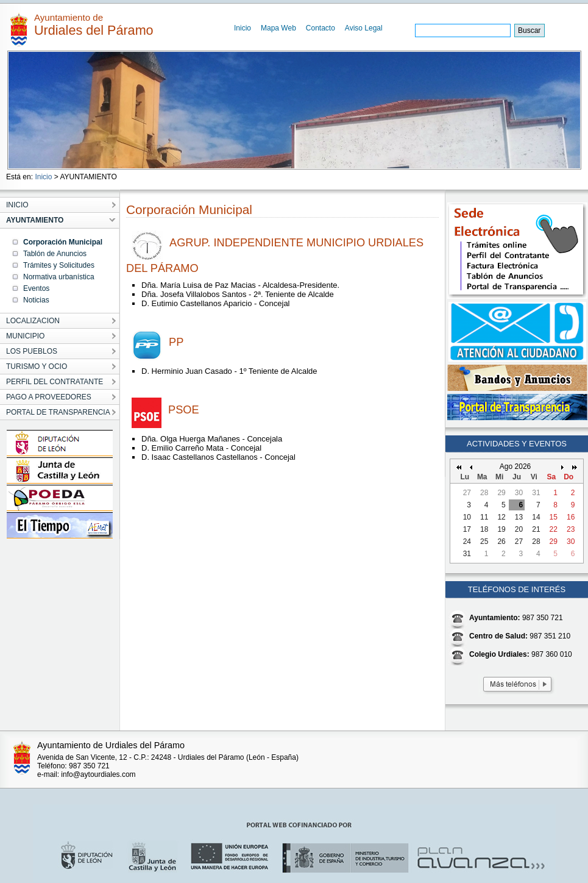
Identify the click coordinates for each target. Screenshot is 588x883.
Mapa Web (278, 28)
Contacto (321, 28)
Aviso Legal (364, 28)
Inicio (243, 28)
